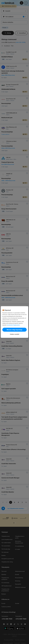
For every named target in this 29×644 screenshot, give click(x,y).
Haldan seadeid (15, 334)
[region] (14, 322)
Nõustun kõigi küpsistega (14, 330)
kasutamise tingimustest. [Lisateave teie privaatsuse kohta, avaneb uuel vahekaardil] (13, 325)
